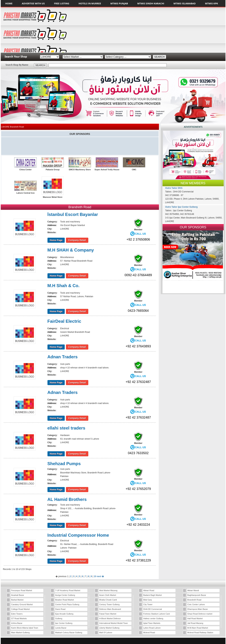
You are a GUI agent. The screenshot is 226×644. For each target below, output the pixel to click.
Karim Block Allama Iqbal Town (25, 628)
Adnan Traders (63, 357)
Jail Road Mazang (195, 623)
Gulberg (59, 618)
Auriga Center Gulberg (65, 595)
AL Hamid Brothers (67, 499)
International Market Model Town (114, 623)
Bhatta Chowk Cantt (108, 600)
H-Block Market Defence (110, 618)
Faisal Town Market (108, 614)
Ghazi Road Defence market (200, 614)
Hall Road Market (195, 618)
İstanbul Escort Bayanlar (73, 214)
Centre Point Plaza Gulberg (67, 604)
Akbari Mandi (193, 590)
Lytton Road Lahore (152, 628)
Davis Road (60, 609)
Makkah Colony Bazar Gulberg (69, 632)
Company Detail (77, 240)
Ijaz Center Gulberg (64, 623)
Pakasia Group (53, 170)
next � (100, 576)
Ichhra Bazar (17, 623)
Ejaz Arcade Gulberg (64, 614)
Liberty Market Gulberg (109, 628)
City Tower (148, 604)
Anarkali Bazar (18, 595)
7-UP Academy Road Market (68, 590)
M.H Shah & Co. (64, 286)
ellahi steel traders (66, 428)
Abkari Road (149, 590)
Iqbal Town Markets (152, 623)
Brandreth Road (194, 600)
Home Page (56, 240)
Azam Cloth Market (108, 595)
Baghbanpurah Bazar (197, 595)
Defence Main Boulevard (110, 609)
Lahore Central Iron (25, 193)
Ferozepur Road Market (22, 590)
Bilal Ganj (148, 600)
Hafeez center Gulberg (153, 618)
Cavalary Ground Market (22, 604)
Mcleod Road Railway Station (200, 632)
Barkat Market (17, 600)
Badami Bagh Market (153, 595)
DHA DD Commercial (153, 609)
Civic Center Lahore (196, 604)
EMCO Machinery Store (80, 170)
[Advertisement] (196, 30)
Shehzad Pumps (64, 464)
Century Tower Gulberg (109, 604)
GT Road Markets (19, 618)
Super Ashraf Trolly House (107, 170)
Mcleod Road (149, 632)
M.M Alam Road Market (198, 628)
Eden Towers (17, 614)
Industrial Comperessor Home (78, 535)
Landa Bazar (61, 628)
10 (95, 576)
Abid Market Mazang (108, 590)
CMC (134, 170)
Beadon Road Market (65, 600)
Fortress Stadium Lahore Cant (157, 614)
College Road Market (20, 609)
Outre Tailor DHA (174, 188)
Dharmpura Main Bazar (198, 609)
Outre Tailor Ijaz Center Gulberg (181, 207)
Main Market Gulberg (20, 632)
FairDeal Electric (64, 321)
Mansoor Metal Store (53, 197)
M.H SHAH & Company (71, 250)
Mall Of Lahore (106, 632)
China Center (25, 170)
